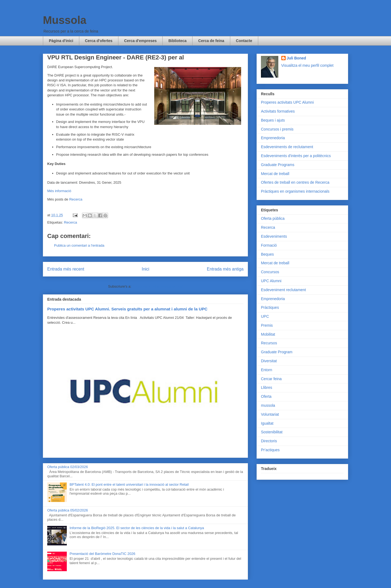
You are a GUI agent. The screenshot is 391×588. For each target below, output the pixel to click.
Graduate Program (277, 352)
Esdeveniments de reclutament (287, 147)
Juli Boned (297, 58)
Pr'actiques (270, 450)
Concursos (270, 272)
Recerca (76, 199)
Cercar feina (271, 379)
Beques (267, 254)
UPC (265, 316)
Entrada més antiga (225, 269)
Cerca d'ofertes (99, 41)
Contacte (244, 41)
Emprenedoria (273, 138)
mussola (268, 405)
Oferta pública (273, 218)
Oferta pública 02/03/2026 (68, 467)
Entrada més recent (66, 269)
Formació (269, 245)
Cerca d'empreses (140, 41)
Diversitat (269, 361)
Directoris (269, 441)
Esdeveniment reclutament (283, 290)
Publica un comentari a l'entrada (79, 245)
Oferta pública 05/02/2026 (68, 510)
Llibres (267, 387)
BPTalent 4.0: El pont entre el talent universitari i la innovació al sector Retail (129, 484)
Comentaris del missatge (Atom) (157, 286)
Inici (146, 269)
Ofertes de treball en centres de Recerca (295, 182)
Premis (267, 325)
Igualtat (267, 423)
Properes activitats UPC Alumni (287, 102)
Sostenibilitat (272, 432)
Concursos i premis (277, 129)
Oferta (266, 396)
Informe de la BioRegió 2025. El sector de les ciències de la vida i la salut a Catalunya (137, 528)
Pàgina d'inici (61, 41)
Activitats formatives (278, 111)
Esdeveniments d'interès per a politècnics (296, 156)
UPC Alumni (271, 281)
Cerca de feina (211, 41)
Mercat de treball (275, 174)
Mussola (65, 20)
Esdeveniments (274, 236)
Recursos (269, 343)
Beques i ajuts (273, 120)
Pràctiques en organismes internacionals (295, 191)
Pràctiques (270, 307)
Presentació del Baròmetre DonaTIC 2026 (102, 554)
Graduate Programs (278, 165)
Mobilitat (268, 334)
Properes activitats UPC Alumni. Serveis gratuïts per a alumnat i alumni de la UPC (127, 309)
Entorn (267, 370)
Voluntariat (270, 414)
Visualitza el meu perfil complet (308, 65)
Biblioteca (177, 41)
